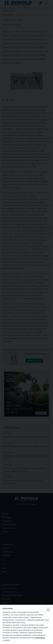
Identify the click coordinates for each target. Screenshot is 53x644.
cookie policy (40, 638)
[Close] (48, 610)
